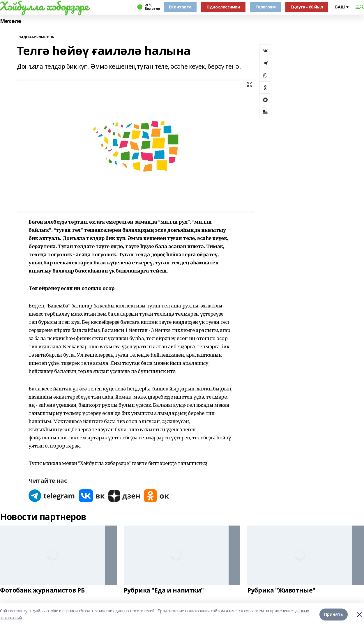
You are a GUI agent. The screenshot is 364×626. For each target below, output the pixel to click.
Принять (334, 614)
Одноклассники (223, 7)
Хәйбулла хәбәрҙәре (44, 6)
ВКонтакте (180, 7)
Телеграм (266, 7)
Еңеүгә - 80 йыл (307, 7)
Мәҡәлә (10, 21)
